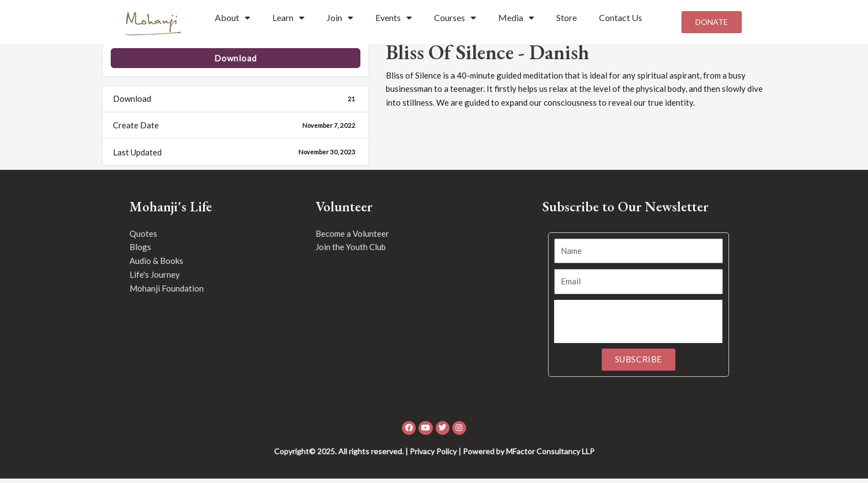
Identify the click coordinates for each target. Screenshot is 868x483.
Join (340, 18)
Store (567, 17)
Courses (455, 18)
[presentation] (638, 326)
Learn (288, 18)
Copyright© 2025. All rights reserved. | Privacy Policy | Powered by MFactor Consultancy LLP (434, 456)
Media (516, 18)
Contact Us (621, 17)
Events (394, 18)
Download (236, 63)
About (232, 18)
